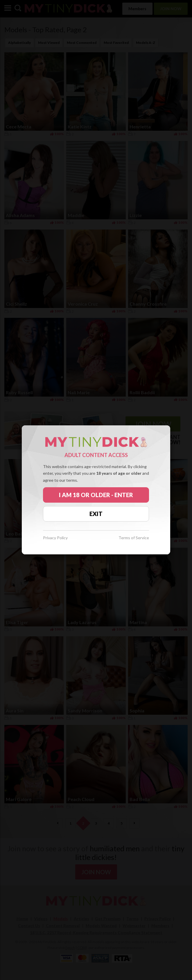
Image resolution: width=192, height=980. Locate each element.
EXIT (96, 514)
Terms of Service (134, 538)
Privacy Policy (55, 538)
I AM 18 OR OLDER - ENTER (96, 495)
